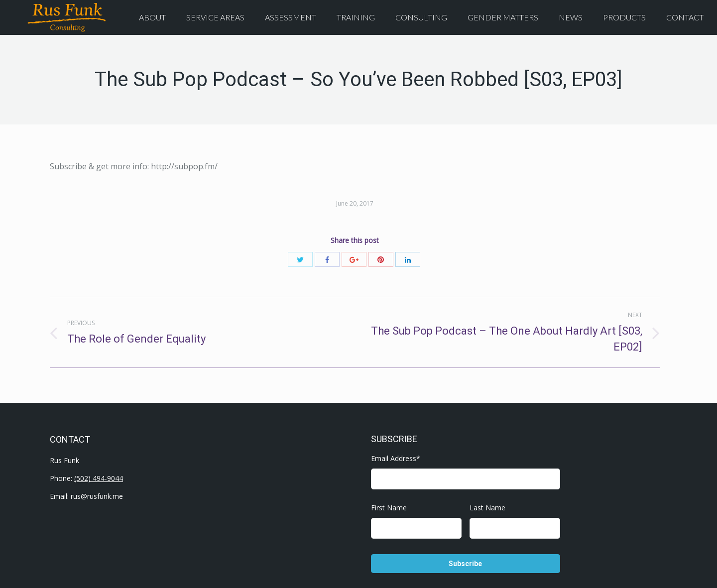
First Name (389, 508)
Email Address (396, 458)
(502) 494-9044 (99, 478)
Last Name (487, 508)
